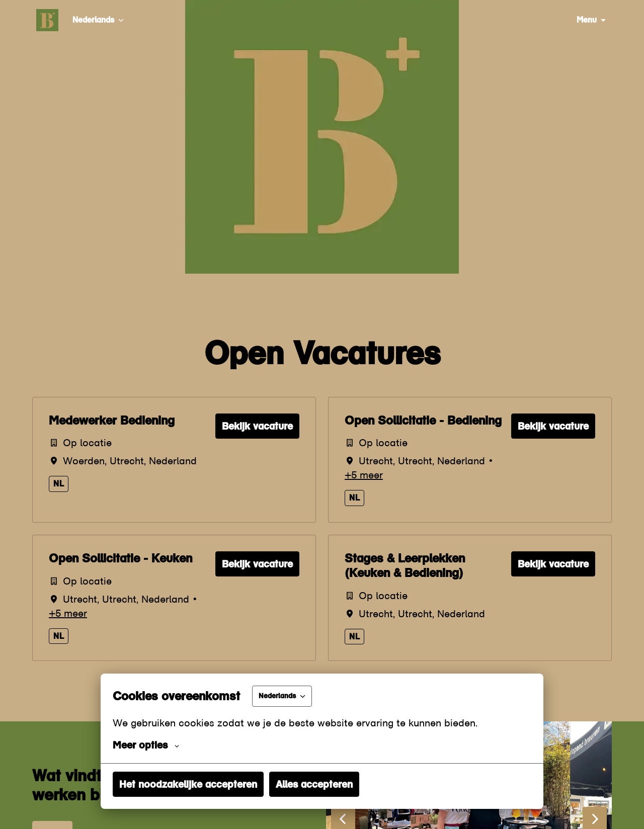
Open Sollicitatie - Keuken (120, 558)
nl (59, 484)
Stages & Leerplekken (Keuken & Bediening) (405, 566)
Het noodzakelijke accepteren (188, 784)
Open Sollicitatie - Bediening (423, 421)
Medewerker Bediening (112, 421)
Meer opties (146, 745)
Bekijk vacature (257, 426)
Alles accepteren (314, 784)
